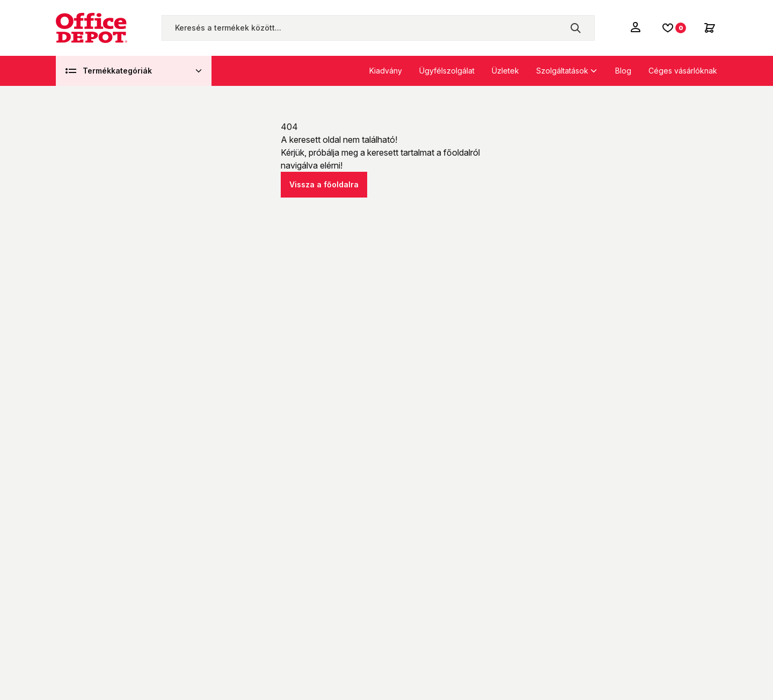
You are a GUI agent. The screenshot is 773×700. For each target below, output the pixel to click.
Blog (623, 71)
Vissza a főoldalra (324, 184)
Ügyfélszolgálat (447, 71)
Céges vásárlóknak (683, 71)
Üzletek (505, 71)
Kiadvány (386, 71)
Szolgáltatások (562, 71)
